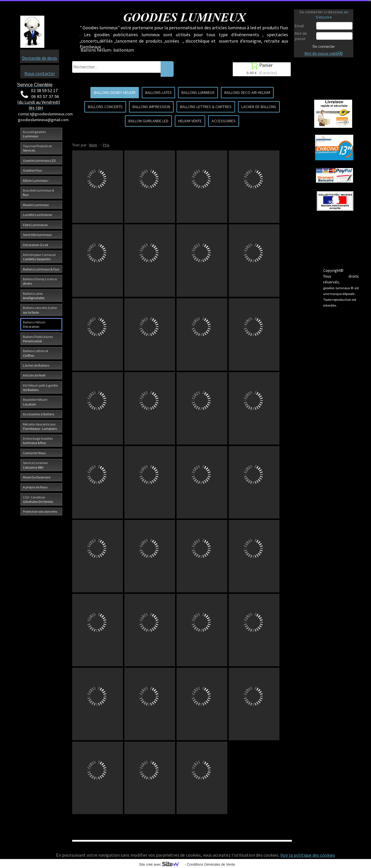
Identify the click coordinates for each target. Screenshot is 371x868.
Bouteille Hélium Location (35, 402)
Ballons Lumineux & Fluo (41, 269)
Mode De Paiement (37, 477)
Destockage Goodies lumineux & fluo (38, 441)
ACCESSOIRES (224, 121)
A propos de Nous (35, 487)
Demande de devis (40, 58)
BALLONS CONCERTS (105, 107)
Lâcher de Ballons (36, 365)
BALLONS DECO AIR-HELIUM (247, 92)
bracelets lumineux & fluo (38, 192)
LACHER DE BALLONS (259, 107)
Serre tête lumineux (37, 235)
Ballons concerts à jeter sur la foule (40, 310)
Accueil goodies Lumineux (34, 134)
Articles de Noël (34, 375)
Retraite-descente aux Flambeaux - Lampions (40, 426)
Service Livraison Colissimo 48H (35, 465)
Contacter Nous (34, 453)
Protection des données (40, 511)
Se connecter (324, 46)
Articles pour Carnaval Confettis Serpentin (39, 257)
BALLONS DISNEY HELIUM (115, 92)
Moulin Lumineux (36, 205)
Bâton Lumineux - (36, 180)
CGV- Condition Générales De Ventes (38, 499)
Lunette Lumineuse (37, 215)
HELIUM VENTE (190, 121)
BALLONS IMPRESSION (151, 107)
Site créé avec (161, 865)
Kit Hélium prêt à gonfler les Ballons (41, 387)
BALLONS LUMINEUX (198, 92)
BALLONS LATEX (158, 92)
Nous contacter (40, 73)
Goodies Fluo (32, 170)
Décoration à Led (36, 245)
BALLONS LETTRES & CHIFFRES (206, 107)
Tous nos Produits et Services (37, 148)
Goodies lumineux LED (39, 160)
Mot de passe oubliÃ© (324, 53)
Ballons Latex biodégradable (34, 296)
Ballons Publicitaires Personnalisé (38, 339)
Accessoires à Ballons (39, 414)
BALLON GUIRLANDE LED (148, 121)
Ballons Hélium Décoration (34, 324)
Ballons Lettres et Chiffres (36, 353)
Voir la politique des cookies (308, 855)
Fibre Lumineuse (35, 225)
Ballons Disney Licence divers (40, 281)
